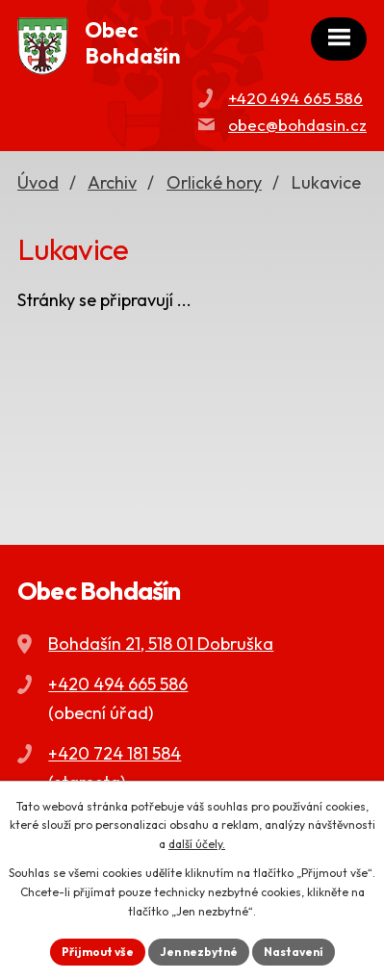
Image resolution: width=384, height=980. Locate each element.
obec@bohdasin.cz (297, 125)
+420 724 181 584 (115, 753)
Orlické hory (214, 182)
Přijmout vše (98, 952)
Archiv (112, 182)
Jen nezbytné (199, 952)
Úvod (38, 182)
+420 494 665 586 (295, 98)
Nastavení (294, 952)
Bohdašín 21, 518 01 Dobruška (161, 644)
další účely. (197, 844)
